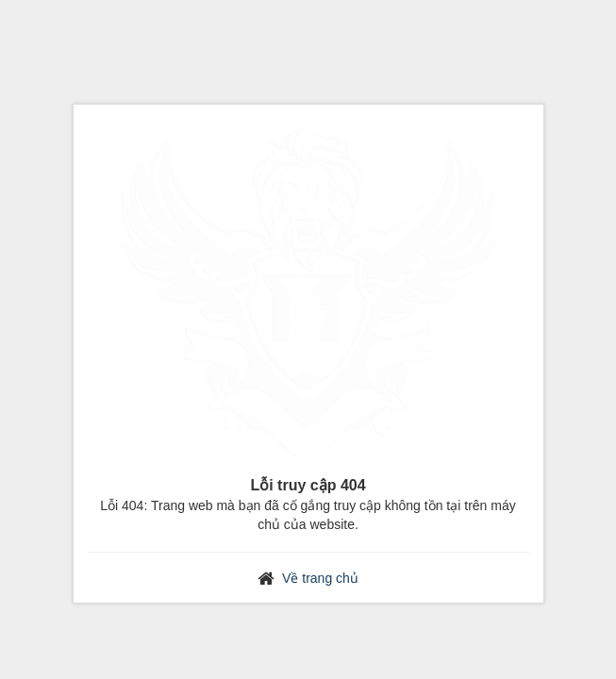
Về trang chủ (320, 578)
